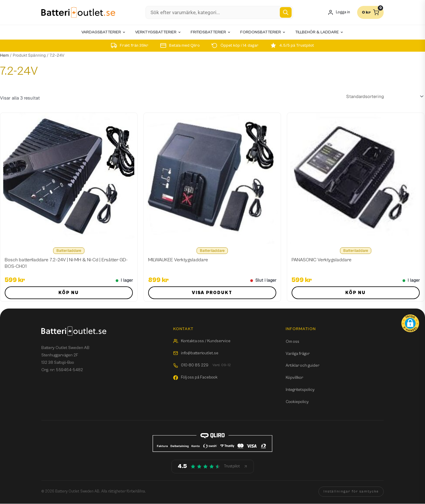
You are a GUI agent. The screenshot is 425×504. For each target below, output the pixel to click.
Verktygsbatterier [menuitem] (158, 32)
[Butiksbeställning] (384, 96)
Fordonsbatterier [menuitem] (263, 32)
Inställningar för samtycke (351, 491)
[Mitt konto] (339, 13)
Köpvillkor (294, 378)
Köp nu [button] (69, 293)
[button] (410, 323)
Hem (4, 55)
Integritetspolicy (300, 390)
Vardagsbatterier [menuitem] (104, 32)
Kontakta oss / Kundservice (202, 341)
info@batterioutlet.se (196, 353)
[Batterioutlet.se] (78, 13)
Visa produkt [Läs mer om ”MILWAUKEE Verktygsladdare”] (212, 293)
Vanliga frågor (298, 354)
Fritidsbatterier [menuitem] (211, 32)
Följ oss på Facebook (195, 377)
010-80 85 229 (202, 365)
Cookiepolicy (297, 402)
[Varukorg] (370, 12)
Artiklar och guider (303, 366)
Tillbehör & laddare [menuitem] (319, 32)
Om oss (292, 342)
